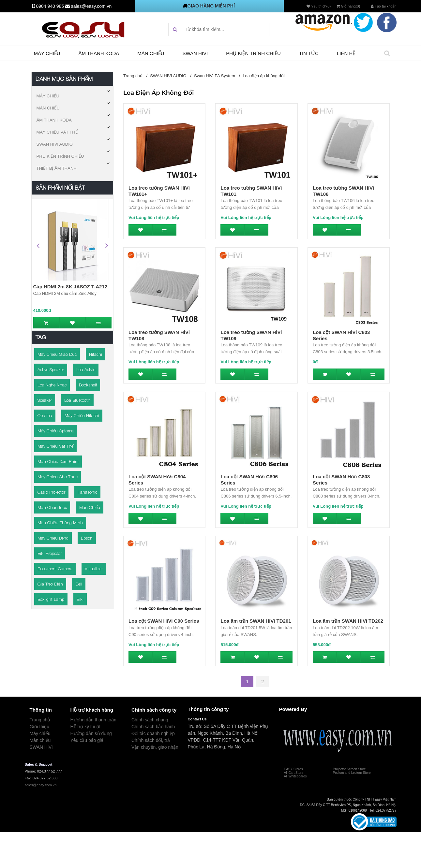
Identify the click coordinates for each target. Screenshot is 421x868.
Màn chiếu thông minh (60, 523)
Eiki (80, 599)
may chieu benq (53, 538)
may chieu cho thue (58, 477)
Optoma (45, 415)
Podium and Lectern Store (352, 773)
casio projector (51, 492)
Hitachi (96, 354)
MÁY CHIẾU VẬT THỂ (57, 132)
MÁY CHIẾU (48, 96)
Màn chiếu (151, 53)
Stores (298, 769)
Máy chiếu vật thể (55, 446)
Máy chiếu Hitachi (82, 415)
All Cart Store (294, 773)
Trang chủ (133, 76)
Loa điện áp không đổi (263, 76)
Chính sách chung (150, 720)
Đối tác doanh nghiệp (153, 733)
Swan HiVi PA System (215, 76)
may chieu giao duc (57, 354)
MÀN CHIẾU (48, 108)
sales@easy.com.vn (91, 6)
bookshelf (88, 385)
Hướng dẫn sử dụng (91, 733)
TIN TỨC (309, 53)
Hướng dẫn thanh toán (93, 720)
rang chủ (41, 720)
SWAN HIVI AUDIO (55, 144)
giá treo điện (50, 584)
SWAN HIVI (195, 53)
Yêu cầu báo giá (87, 740)
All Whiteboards (295, 776)
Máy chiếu (47, 53)
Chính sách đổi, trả (151, 740)
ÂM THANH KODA (54, 120)
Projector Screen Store (349, 769)
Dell (79, 584)
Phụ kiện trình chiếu (253, 53)
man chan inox (52, 507)
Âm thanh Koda (99, 53)
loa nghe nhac (52, 385)
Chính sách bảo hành (153, 727)
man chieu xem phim (58, 461)
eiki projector (50, 553)
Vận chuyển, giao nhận (155, 747)
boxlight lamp (51, 599)
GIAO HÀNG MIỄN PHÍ (211, 6)
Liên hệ (346, 53)
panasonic (87, 492)
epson (87, 538)
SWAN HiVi (41, 747)
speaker (45, 400)
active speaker (51, 369)
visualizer (94, 569)
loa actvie (86, 369)
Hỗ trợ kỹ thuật (86, 727)
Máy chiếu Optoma (56, 431)
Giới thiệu (40, 727)
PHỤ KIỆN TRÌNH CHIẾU (60, 156)
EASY (288, 769)
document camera (55, 569)
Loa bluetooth (77, 400)
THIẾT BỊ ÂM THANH (57, 168)
